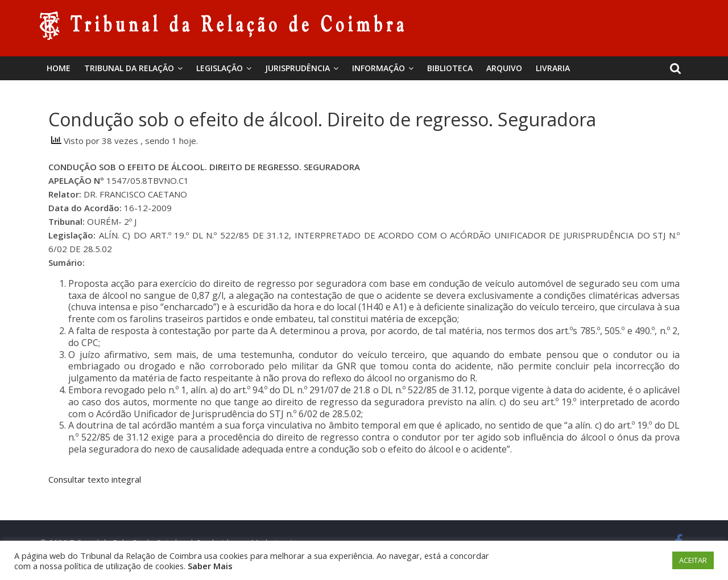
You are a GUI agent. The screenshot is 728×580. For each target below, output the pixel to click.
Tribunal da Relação (129, 68)
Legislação (220, 68)
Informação (379, 68)
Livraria (553, 68)
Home (59, 68)
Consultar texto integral (95, 479)
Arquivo (504, 68)
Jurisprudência (297, 68)
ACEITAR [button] (693, 560)
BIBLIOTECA (450, 68)
